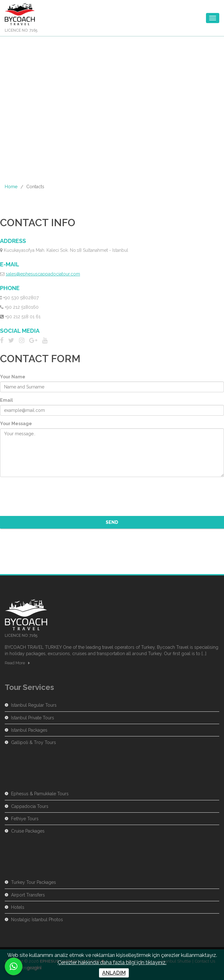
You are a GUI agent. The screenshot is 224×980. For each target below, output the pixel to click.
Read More (15, 663)
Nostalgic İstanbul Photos (37, 920)
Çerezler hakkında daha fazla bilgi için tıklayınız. (112, 962)
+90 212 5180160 (22, 307)
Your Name (13, 377)
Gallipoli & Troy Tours (34, 742)
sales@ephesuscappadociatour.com (43, 274)
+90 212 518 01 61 (23, 317)
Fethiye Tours (25, 819)
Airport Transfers (28, 895)
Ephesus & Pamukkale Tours (40, 794)
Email (6, 400)
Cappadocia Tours (30, 806)
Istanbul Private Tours (33, 718)
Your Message (16, 424)
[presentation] (48, 494)
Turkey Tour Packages (34, 882)
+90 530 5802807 (21, 298)
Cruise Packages (28, 831)
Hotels (18, 907)
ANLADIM (114, 973)
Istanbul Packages (29, 730)
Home (11, 187)
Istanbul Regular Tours (34, 705)
